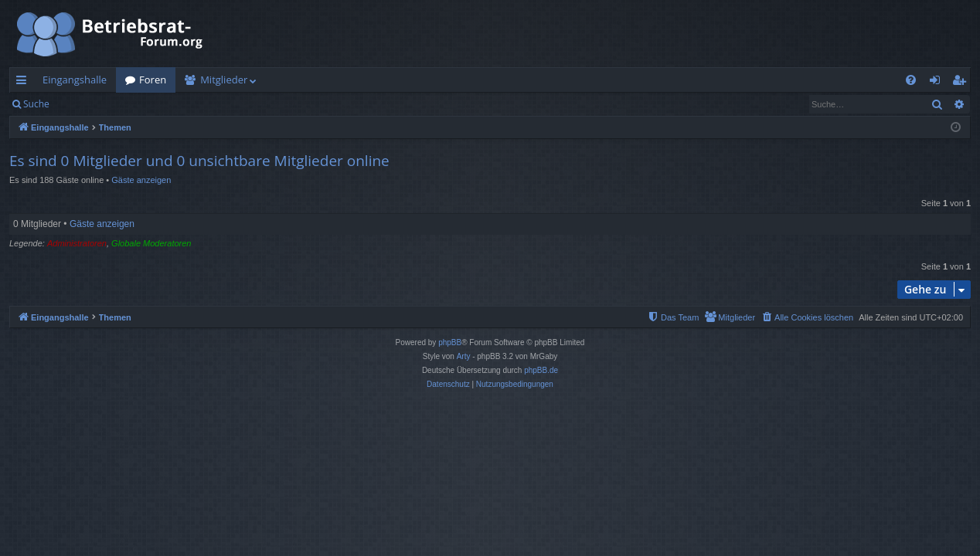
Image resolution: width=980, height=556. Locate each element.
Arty (464, 356)
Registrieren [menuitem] (962, 83)
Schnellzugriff (24, 83)
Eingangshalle (75, 80)
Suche (36, 104)
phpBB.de (541, 370)
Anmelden (94, 104)
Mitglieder (224, 80)
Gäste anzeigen (141, 180)
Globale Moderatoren (151, 243)
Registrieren (164, 104)
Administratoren (77, 243)
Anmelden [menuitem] (939, 83)
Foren (153, 80)
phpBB (450, 342)
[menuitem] (911, 80)
